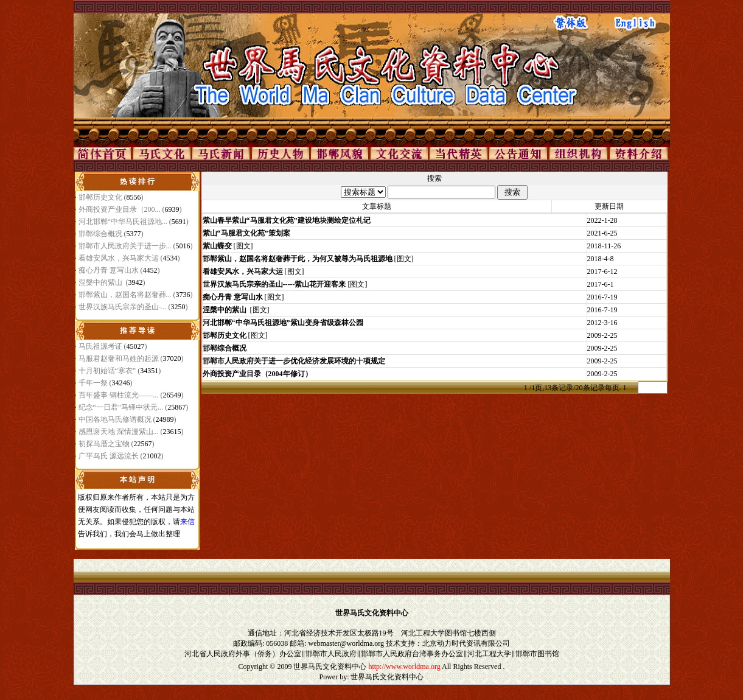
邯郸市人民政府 (331, 654)
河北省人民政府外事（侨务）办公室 (243, 654)
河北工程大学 (489, 654)
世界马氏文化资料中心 (330, 667)
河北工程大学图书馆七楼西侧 (448, 633)
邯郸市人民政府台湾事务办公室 (412, 654)
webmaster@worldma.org (346, 643)
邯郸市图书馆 (537, 654)
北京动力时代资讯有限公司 (466, 643)
